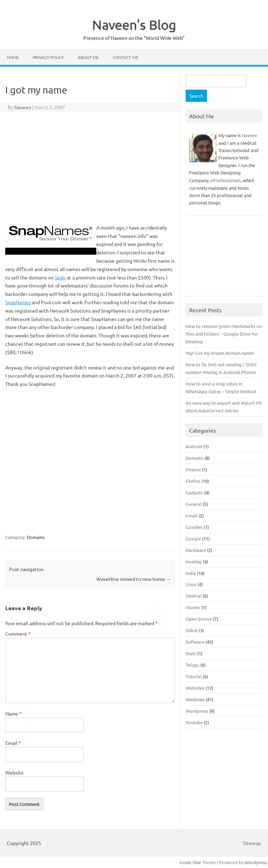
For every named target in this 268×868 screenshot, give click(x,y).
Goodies (194, 527)
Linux (191, 584)
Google (193, 538)
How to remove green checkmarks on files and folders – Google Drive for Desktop (224, 334)
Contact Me (125, 57)
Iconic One (190, 862)
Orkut (192, 630)
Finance (193, 469)
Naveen (23, 107)
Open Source (199, 619)
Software (195, 642)
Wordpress (197, 711)
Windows (195, 699)
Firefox (193, 481)
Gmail (192, 515)
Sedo (60, 277)
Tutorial (194, 676)
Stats (191, 653)
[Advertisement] (90, 168)
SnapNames (18, 302)
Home (13, 57)
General (194, 504)
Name (13, 713)
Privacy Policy (48, 57)
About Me (88, 57)
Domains (36, 537)
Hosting (194, 562)
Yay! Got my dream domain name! (220, 353)
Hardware (196, 550)
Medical (194, 596)
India (191, 573)
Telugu (192, 665)
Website (14, 772)
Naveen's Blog (134, 24)
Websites (195, 688)
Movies (193, 607)
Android (194, 446)
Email (13, 743)
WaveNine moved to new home (134, 579)
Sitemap (252, 843)
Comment (18, 634)
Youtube (194, 722)
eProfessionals (226, 180)
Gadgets (194, 492)
